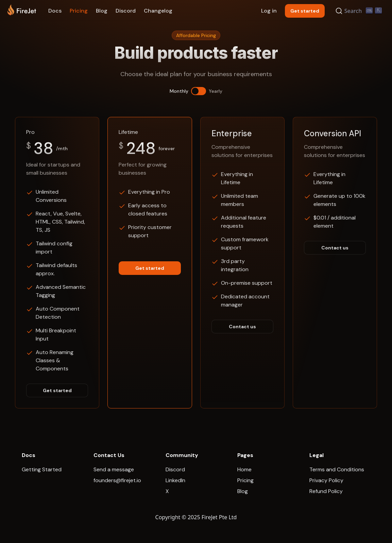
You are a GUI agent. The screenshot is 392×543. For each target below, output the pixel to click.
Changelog (158, 11)
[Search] (360, 11)
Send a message (114, 469)
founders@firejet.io (117, 480)
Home (244, 469)
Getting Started (42, 469)
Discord (126, 11)
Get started (57, 390)
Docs (55, 11)
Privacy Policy (326, 480)
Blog (102, 11)
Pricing (79, 11)
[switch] (199, 91)
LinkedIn (175, 480)
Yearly (216, 91)
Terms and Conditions (337, 469)
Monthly (179, 91)
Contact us (242, 327)
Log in (269, 11)
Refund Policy (326, 491)
